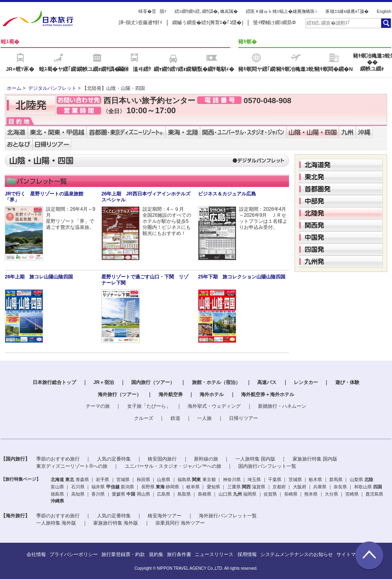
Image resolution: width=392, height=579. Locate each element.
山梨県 (356, 479)
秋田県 (143, 479)
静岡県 (172, 487)
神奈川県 (232, 479)
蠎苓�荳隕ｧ (153, 11)
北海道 (57, 479)
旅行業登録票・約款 (123, 554)
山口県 (225, 494)
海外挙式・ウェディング (214, 406)
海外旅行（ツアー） (120, 394)
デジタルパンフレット (52, 88)
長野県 (148, 487)
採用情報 (247, 554)
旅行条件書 (179, 554)
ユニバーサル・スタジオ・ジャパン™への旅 (173, 466)
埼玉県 (254, 479)
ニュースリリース (214, 554)
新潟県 (127, 487)
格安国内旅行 (162, 459)
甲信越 (113, 487)
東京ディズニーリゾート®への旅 (72, 466)
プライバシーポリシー (74, 554)
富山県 (57, 487)
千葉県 (275, 479)
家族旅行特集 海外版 (116, 523)
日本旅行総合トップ (54, 382)
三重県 (234, 487)
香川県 (98, 494)
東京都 (209, 479)
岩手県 (102, 479)
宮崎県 (352, 494)
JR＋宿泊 (104, 382)
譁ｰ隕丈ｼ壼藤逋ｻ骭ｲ (140, 23)
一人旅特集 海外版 (56, 523)
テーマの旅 (98, 406)
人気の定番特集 (114, 459)
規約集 (156, 554)
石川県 (78, 487)
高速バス (267, 382)
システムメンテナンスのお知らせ (297, 554)
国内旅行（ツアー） (153, 382)
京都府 (279, 487)
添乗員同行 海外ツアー (180, 523)
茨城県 (295, 479)
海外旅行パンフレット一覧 (228, 516)
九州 (237, 494)
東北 (70, 479)
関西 (246, 487)
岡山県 (143, 494)
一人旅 (204, 418)
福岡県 (250, 494)
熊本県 (311, 494)
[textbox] (343, 23)
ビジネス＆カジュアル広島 (227, 194)
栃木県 (315, 479)
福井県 (98, 487)
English (384, 11)
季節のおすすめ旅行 (58, 459)
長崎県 (291, 494)
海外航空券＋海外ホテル (268, 394)
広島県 (164, 494)
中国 (131, 494)
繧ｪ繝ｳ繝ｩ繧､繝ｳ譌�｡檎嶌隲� (206, 11)
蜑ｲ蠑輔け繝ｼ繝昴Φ (274, 23)
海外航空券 (171, 394)
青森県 (82, 479)
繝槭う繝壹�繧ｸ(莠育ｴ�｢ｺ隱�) (208, 23)
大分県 (331, 494)
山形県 (164, 479)
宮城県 (123, 479)
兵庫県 (320, 487)
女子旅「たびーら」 (149, 406)
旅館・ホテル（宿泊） (216, 382)
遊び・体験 (347, 382)
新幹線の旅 (206, 459)
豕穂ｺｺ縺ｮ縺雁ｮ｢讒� (347, 11)
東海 (160, 487)
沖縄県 (57, 501)
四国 (378, 487)
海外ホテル (212, 394)
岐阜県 (193, 487)
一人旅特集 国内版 (255, 459)
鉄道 (175, 418)
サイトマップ (351, 554)
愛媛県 (119, 494)
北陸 (369, 479)
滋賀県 (259, 487)
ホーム (14, 88)
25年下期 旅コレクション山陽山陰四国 (242, 277)
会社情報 (36, 554)
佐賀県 (270, 494)
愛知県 (214, 487)
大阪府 (300, 487)
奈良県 (340, 487)
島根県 (205, 494)
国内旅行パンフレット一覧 (267, 466)
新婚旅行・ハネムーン (282, 406)
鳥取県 (184, 494)
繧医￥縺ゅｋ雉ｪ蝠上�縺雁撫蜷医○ (282, 11)
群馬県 (336, 479)
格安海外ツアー (165, 516)
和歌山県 (363, 487)
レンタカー (306, 382)
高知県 (78, 494)
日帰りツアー (243, 418)
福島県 (184, 479)
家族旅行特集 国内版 (315, 459)
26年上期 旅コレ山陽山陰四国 (39, 277)
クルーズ (144, 418)
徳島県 (57, 494)
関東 (196, 479)
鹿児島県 (374, 494)
